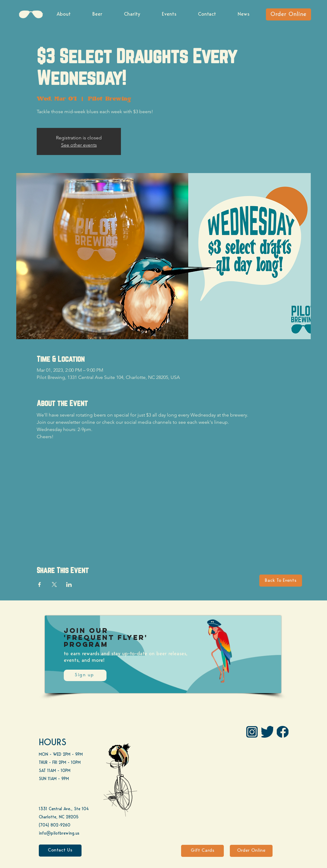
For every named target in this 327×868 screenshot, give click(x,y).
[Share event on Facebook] (40, 584)
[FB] (283, 732)
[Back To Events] (281, 581)
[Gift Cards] (202, 851)
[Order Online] (288, 14)
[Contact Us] (60, 851)
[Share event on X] (54, 584)
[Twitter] (267, 732)
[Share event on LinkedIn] (69, 584)
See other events (79, 145)
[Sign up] (85, 675)
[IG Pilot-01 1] (252, 732)
